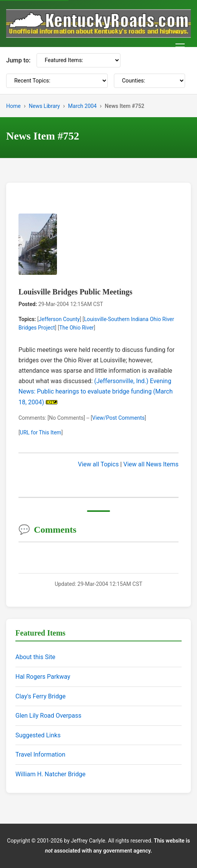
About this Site (35, 657)
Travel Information (40, 754)
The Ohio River (77, 328)
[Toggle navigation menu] (180, 47)
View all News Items (151, 464)
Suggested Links (38, 735)
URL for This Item (41, 432)
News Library (44, 106)
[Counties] (149, 81)
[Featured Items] (78, 60)
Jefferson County (59, 319)
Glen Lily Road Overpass (48, 716)
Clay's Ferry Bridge (40, 696)
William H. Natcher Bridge (50, 774)
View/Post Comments (118, 418)
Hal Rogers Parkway (43, 677)
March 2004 (82, 106)
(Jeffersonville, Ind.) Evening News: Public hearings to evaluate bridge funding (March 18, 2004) (96, 391)
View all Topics (98, 464)
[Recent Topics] (57, 81)
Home (13, 106)
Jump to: (18, 60)
